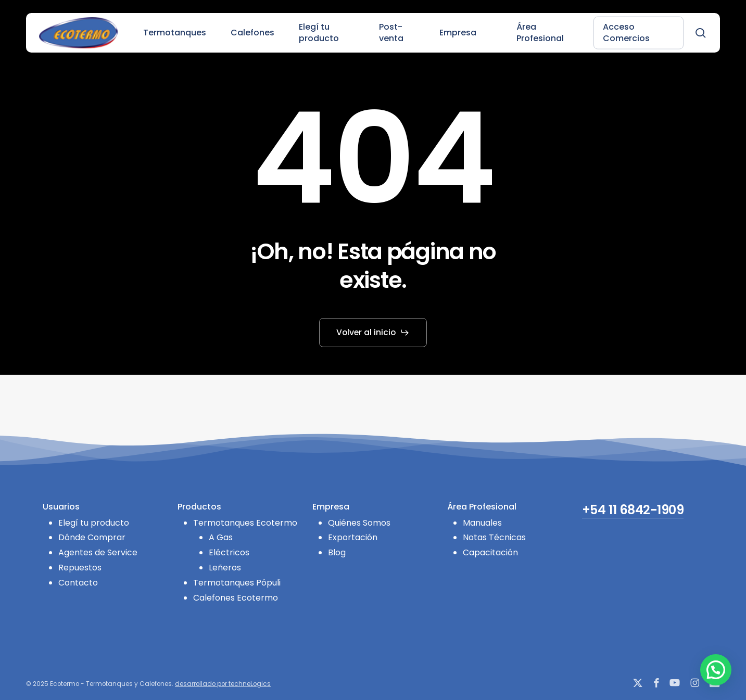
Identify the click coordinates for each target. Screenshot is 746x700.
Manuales (482, 523)
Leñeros (225, 568)
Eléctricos (229, 552)
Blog (337, 552)
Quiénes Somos (359, 523)
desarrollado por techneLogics (223, 684)
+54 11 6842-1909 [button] (633, 510)
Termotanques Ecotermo (245, 523)
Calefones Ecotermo (236, 598)
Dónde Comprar (92, 537)
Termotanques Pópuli (237, 583)
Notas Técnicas (494, 537)
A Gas (221, 537)
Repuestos (80, 568)
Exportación (353, 537)
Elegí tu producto (94, 523)
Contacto (78, 583)
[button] (373, 333)
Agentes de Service (98, 552)
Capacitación (490, 552)
